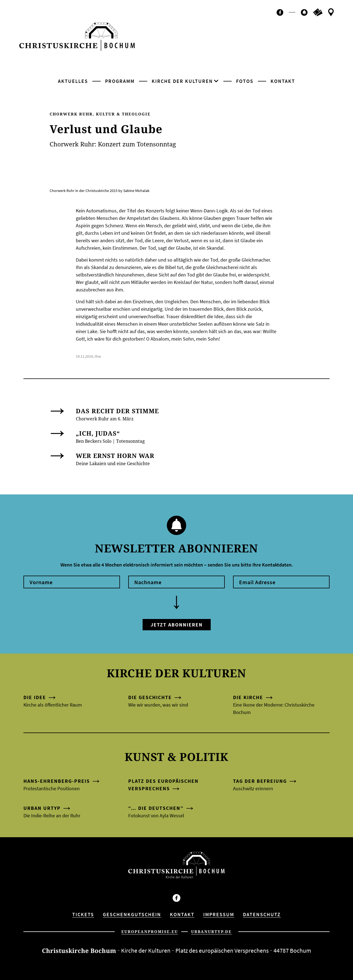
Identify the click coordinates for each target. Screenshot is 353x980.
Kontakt (283, 81)
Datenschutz (262, 914)
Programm (120, 81)
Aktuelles (73, 81)
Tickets (83, 914)
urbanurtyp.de (211, 932)
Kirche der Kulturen (182, 81)
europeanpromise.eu (150, 932)
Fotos (245, 81)
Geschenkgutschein (132, 914)
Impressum (219, 914)
